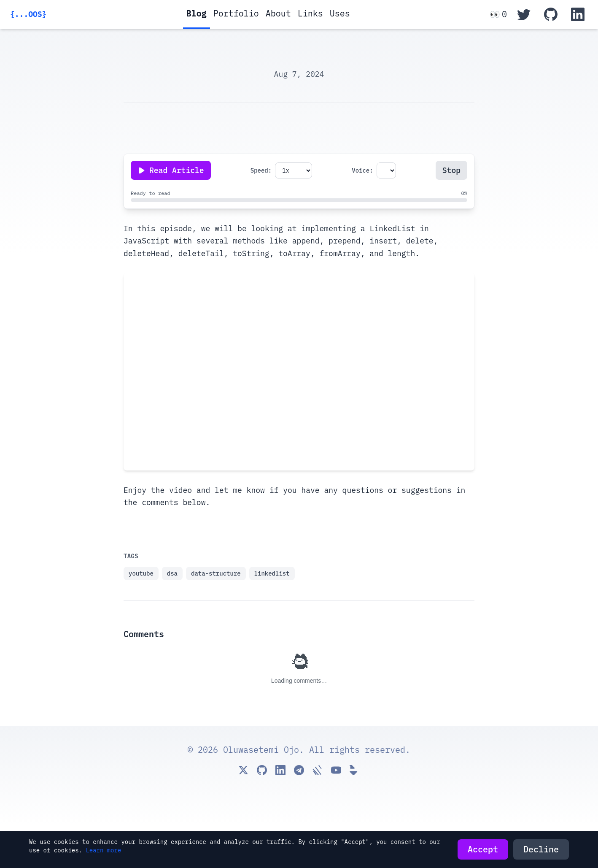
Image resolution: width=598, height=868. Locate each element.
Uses (340, 13)
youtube (141, 573)
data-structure (216, 573)
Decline (541, 849)
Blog (197, 13)
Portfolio (236, 13)
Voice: (362, 170)
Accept (483, 849)
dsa (172, 573)
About (278, 13)
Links (310, 13)
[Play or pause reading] (171, 170)
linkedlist (272, 573)
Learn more (103, 850)
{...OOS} (28, 14)
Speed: (261, 170)
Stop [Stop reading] (451, 170)
